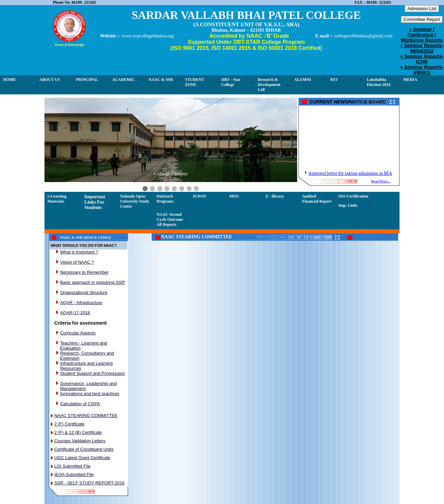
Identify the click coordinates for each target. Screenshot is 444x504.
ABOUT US (50, 80)
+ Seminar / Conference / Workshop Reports (422, 35)
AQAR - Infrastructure (81, 303)
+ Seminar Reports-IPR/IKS (422, 70)
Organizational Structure (84, 292)
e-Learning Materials (57, 199)
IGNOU (200, 196)
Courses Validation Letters (80, 441)
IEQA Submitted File (74, 475)
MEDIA (410, 80)
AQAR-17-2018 (75, 313)
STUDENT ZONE (195, 82)
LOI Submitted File (72, 466)
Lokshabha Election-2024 (379, 82)
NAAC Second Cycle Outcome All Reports (170, 219)
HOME (9, 80)
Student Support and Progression (92, 373)
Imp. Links (348, 205)
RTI (334, 80)
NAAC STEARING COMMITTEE (86, 416)
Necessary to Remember (84, 272)
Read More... (381, 181)
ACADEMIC (123, 80)
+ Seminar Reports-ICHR (422, 59)
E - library (275, 196)
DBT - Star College (231, 82)
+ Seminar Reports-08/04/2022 (422, 48)
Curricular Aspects (78, 333)
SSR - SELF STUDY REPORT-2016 (89, 483)
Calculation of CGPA (80, 404)
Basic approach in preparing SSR (92, 282)
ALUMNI (303, 80)
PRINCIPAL (87, 80)
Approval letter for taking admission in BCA (350, 177)
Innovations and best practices (90, 394)
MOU (234, 196)
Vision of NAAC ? (77, 262)
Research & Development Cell (269, 85)
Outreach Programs (165, 199)
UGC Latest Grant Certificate (82, 458)
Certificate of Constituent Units (84, 449)
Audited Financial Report (317, 199)
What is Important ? (79, 252)
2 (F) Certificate (69, 424)
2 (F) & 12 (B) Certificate (78, 432)
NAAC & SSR (161, 80)
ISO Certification (354, 196)
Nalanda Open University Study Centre (135, 201)
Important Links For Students (95, 202)
